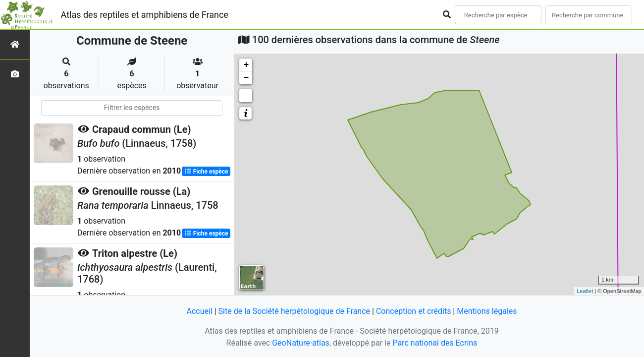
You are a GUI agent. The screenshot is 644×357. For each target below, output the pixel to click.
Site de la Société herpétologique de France (294, 311)
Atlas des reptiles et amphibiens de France (145, 15)
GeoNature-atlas (301, 343)
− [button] (246, 78)
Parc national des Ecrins (435, 343)
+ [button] (246, 65)
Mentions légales (487, 311)
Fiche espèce (206, 172)
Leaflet (585, 291)
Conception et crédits (414, 311)
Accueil (199, 311)
